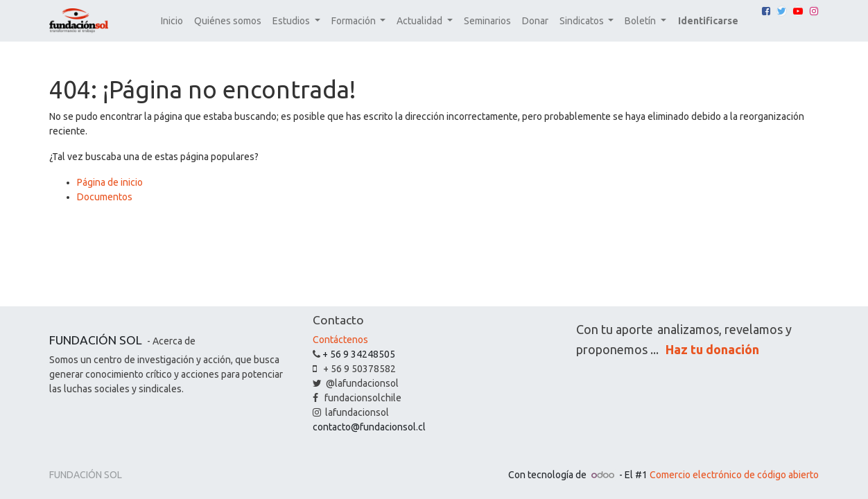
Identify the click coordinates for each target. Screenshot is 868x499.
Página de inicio (110, 182)
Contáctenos (340, 340)
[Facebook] (766, 11)
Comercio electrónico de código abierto (734, 475)
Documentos (105, 197)
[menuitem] (172, 21)
